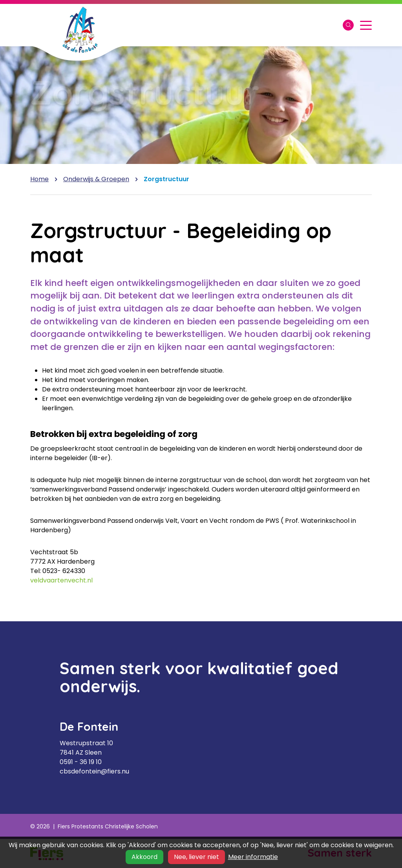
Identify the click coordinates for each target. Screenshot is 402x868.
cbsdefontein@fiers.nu (94, 771)
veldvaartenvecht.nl (61, 580)
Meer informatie (253, 857)
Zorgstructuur (166, 179)
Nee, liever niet (196, 857)
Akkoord (144, 857)
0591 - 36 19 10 (81, 762)
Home (39, 179)
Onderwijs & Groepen (96, 179)
